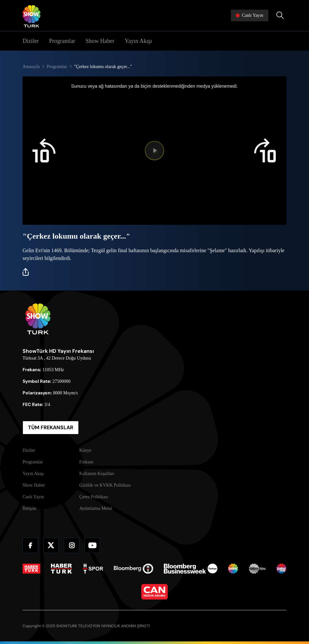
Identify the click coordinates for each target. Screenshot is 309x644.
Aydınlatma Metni (96, 508)
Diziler (31, 41)
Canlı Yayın (33, 497)
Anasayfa (31, 67)
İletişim (30, 508)
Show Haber (100, 41)
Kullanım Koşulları (97, 474)
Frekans (86, 462)
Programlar (62, 41)
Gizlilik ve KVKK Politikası (105, 485)
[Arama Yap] (280, 15)
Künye (85, 450)
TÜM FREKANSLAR (51, 427)
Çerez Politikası (94, 497)
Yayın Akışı (138, 41)
